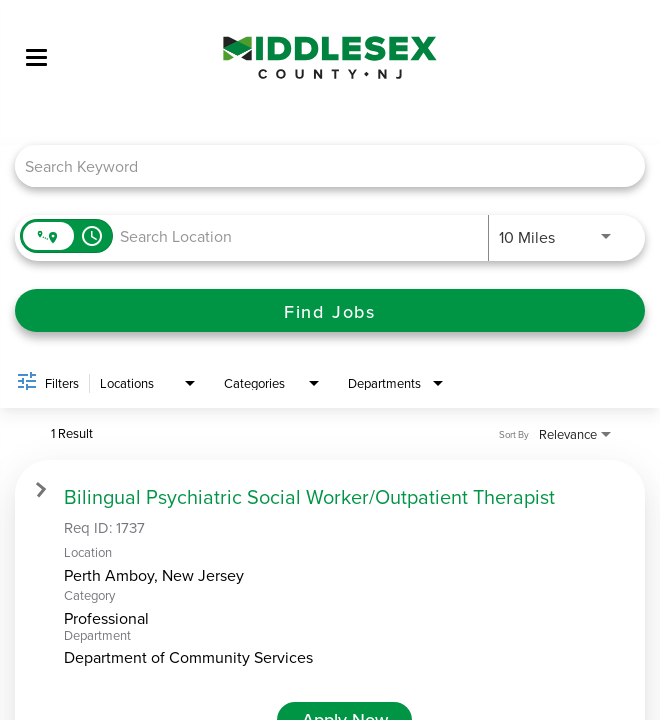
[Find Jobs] (330, 310)
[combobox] (320, 165)
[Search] (330, 310)
